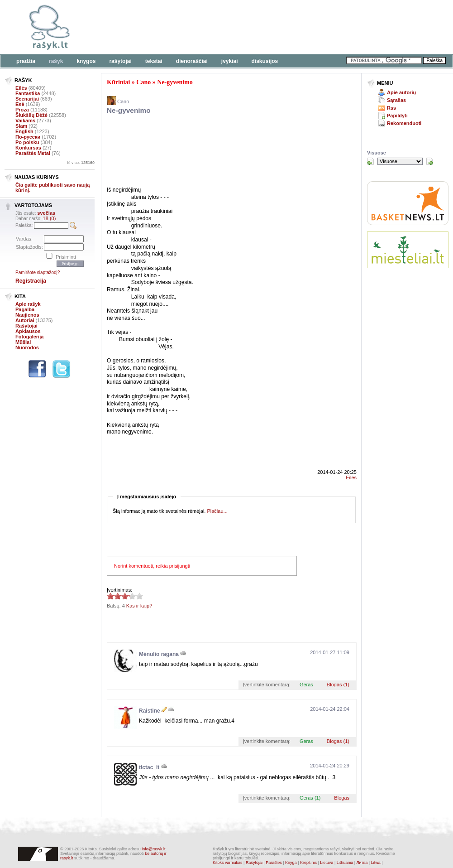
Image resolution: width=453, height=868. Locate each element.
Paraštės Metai (33, 153)
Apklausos (28, 331)
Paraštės (274, 863)
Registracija (31, 281)
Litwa (376, 863)
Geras (306, 685)
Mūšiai (23, 342)
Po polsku (27, 142)
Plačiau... (217, 511)
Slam (21, 126)
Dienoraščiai (192, 61)
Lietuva (327, 863)
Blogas (342, 798)
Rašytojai (120, 61)
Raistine (150, 711)
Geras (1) (310, 798)
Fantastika (28, 93)
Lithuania (345, 863)
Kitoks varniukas (228, 863)
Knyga (291, 863)
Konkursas (28, 148)
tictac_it (149, 767)
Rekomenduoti (404, 123)
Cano (143, 82)
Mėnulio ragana (159, 654)
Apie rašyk (28, 304)
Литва (362, 863)
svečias (46, 213)
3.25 (110, 596)
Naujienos (27, 315)
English (24, 131)
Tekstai (154, 61)
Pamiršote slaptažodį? (38, 272)
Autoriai (25, 320)
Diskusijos (265, 61)
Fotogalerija (29, 337)
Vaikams (25, 121)
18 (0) (50, 218)
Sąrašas (396, 100)
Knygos (86, 61)
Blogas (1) (338, 685)
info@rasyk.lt (153, 849)
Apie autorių (401, 92)
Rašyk (56, 61)
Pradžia (26, 61)
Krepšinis (308, 863)
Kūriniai (118, 82)
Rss (391, 108)
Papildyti (397, 116)
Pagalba (25, 309)
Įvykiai (230, 61)
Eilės (21, 88)
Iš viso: (81, 163)
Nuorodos (27, 347)
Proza (22, 110)
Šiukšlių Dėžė (31, 115)
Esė (20, 104)
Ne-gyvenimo (175, 82)
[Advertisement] (139, 33)
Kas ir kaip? (139, 606)
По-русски (28, 137)
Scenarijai (27, 99)
